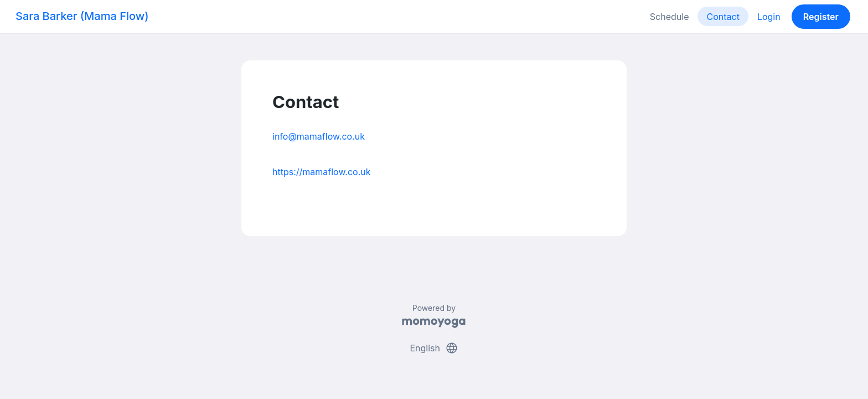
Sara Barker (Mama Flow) (82, 16)
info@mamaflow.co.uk (319, 136)
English (434, 348)
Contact (723, 17)
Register (821, 17)
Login (769, 17)
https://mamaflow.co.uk (322, 172)
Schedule (670, 17)
